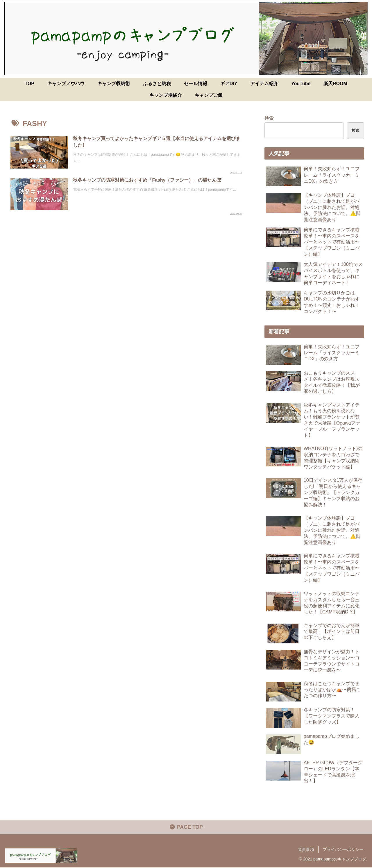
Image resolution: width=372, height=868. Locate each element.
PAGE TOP (186, 828)
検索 (269, 118)
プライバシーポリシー (343, 850)
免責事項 (306, 850)
